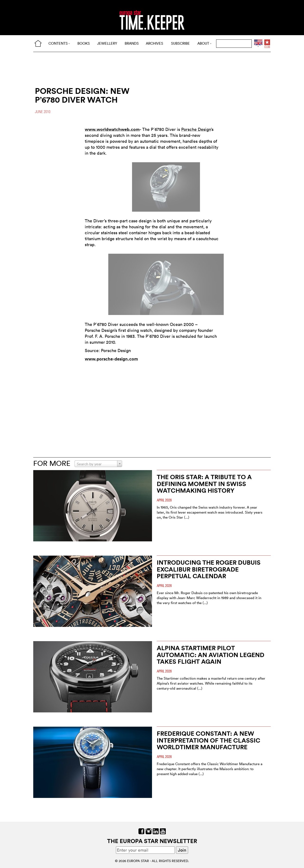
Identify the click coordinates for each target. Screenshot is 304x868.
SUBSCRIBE (180, 43)
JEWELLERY (107, 43)
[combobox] (98, 464)
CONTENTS (59, 43)
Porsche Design (196, 129)
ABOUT (204, 43)
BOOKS (84, 43)
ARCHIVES (154, 43)
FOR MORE (52, 463)
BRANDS (132, 43)
